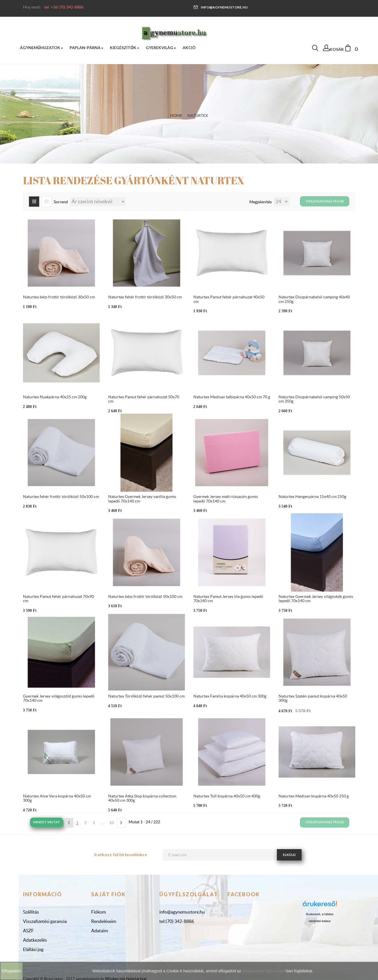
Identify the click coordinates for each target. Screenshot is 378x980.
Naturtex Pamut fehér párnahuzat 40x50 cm (229, 299)
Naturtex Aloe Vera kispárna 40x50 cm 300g (57, 798)
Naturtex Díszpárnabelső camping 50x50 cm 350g (314, 399)
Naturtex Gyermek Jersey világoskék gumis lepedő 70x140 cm (316, 599)
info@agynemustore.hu (221, 7)
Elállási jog (33, 949)
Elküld (289, 855)
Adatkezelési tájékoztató (263, 971)
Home (176, 116)
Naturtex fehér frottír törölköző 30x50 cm (145, 297)
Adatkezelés (35, 940)
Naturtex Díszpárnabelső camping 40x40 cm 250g (314, 299)
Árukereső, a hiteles (320, 914)
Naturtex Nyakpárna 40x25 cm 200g (55, 397)
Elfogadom (12, 971)
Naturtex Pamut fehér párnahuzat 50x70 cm (144, 399)
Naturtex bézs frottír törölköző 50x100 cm (145, 596)
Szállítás (31, 912)
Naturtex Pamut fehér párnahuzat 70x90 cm (59, 599)
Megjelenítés (261, 202)
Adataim (100, 931)
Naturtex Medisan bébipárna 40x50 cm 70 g (232, 397)
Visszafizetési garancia (45, 921)
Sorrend (61, 202)
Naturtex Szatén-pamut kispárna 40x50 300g (313, 698)
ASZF (28, 931)
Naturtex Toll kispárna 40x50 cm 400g (227, 796)
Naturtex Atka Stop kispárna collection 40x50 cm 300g (142, 798)
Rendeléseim (104, 921)
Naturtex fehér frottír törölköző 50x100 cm (61, 497)
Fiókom (99, 912)
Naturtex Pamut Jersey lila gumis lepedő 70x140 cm (228, 599)
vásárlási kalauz (319, 921)
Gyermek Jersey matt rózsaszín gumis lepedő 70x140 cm (226, 499)
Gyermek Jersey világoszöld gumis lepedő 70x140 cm (59, 698)
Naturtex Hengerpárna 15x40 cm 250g (312, 497)
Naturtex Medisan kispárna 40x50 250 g (314, 796)
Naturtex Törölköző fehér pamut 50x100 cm (146, 696)
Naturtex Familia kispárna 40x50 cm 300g (230, 696)
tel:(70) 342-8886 (177, 921)
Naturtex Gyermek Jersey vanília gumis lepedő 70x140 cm (142, 499)
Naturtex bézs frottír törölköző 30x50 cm (59, 297)
